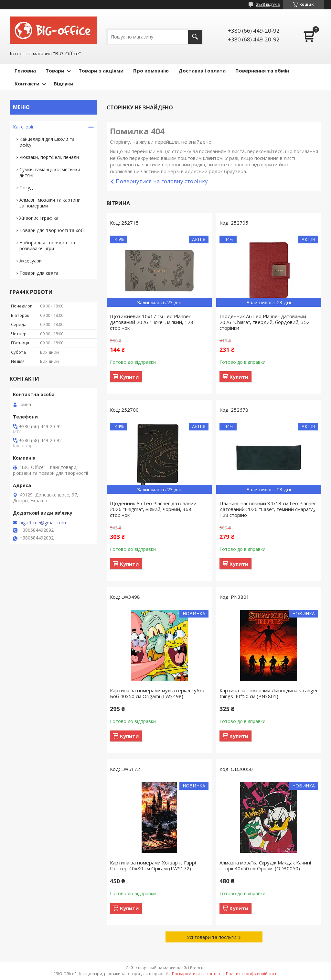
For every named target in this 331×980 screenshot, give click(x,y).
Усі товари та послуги (212, 937)
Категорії (23, 127)
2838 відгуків (268, 4)
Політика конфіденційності (252, 974)
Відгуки (64, 84)
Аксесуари (31, 261)
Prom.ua (198, 968)
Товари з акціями (101, 71)
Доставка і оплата (202, 71)
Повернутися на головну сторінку (162, 181)
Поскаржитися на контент (197, 974)
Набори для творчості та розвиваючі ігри (47, 245)
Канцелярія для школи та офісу (47, 142)
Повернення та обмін (262, 71)
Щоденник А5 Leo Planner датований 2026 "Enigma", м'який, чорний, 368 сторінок (153, 509)
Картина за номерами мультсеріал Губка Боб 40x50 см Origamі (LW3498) (157, 693)
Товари (55, 71)
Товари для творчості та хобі (52, 230)
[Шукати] (195, 37)
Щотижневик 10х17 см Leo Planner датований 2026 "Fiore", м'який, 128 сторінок (152, 322)
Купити (129, 377)
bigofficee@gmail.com (43, 523)
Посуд (26, 188)
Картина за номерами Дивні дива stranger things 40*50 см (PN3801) (269, 693)
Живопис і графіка (39, 218)
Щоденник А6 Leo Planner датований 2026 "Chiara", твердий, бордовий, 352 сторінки (265, 322)
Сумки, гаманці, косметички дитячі (50, 172)
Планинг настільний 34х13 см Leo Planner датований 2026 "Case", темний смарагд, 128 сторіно (268, 509)
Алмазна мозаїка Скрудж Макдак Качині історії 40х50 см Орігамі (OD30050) (265, 865)
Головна (25, 71)
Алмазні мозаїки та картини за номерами (50, 203)
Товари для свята (39, 273)
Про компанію (151, 71)
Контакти (27, 84)
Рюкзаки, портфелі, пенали (49, 157)
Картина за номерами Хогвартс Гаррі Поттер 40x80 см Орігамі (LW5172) (153, 865)
